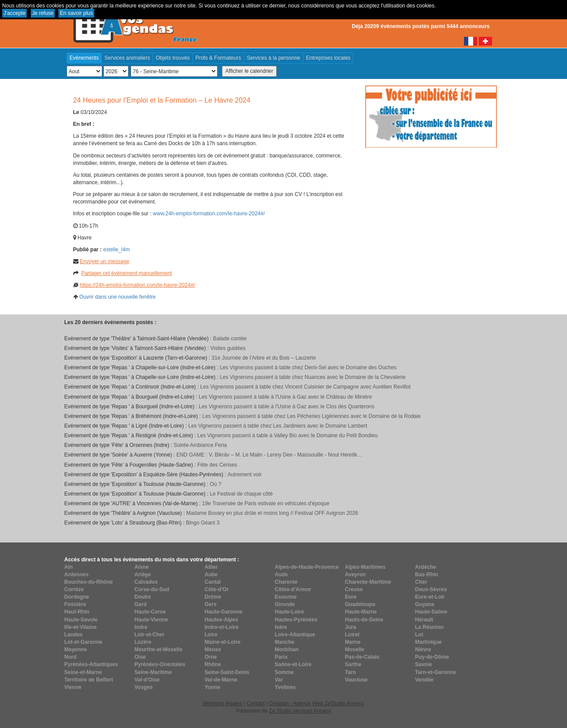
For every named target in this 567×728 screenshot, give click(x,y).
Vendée (424, 680)
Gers (211, 604)
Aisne (142, 567)
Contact (255, 703)
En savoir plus (76, 13)
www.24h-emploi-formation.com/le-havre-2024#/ (209, 214)
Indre (141, 627)
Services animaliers (127, 58)
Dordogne (77, 597)
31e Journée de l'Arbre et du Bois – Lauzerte (264, 358)
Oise (140, 657)
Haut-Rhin (77, 612)
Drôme (213, 597)
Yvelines (285, 687)
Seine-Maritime (153, 672)
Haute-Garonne (224, 612)
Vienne (73, 687)
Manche (285, 642)
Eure (351, 597)
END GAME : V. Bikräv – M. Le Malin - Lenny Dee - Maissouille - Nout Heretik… (269, 455)
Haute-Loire (290, 612)
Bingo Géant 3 (203, 523)
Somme (284, 672)
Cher (421, 582)
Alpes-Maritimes (366, 567)
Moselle (355, 649)
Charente (286, 582)
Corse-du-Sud (152, 589)
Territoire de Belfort (89, 680)
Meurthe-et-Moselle (159, 649)
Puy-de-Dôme (432, 657)
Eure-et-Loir (430, 597)
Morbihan (287, 649)
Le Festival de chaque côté (241, 494)
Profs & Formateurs (218, 58)
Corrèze (74, 589)
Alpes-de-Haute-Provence (307, 567)
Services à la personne (274, 58)
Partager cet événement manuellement (127, 273)
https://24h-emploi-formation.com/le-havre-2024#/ (137, 285)
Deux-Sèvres (431, 589)
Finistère (75, 604)
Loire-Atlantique (295, 635)
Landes (74, 635)
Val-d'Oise (147, 680)
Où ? (215, 484)
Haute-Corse (150, 612)
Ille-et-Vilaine (81, 627)
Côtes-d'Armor (293, 589)
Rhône (213, 664)
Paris (281, 657)
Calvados (146, 582)
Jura (351, 627)
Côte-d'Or (217, 589)
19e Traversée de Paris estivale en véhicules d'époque (266, 503)
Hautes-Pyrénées (296, 620)
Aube (211, 575)
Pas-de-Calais (362, 657)
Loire (211, 635)
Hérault (424, 620)
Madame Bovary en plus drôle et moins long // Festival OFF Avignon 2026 (272, 513)
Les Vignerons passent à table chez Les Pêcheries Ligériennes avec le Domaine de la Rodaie (311, 416)
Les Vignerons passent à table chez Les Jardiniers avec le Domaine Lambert (278, 426)
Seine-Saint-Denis (227, 672)
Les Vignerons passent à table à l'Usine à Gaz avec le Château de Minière (285, 397)
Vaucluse (357, 680)
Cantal (213, 582)
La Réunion (430, 627)
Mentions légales (222, 703)
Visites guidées (228, 348)
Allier (211, 567)
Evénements (84, 58)
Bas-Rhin (427, 575)
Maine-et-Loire (223, 642)
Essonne (286, 597)
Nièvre (423, 649)
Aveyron (356, 575)
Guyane (425, 604)
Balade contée (230, 339)
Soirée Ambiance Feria (200, 445)
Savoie (424, 664)
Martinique (429, 642)
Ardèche (426, 567)
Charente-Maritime (368, 582)
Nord (71, 657)
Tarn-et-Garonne (436, 672)
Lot (419, 635)
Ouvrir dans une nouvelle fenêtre (118, 297)
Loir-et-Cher (150, 635)
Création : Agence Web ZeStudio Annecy (316, 703)
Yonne (213, 687)
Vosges (144, 687)
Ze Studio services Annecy (300, 711)
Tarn (351, 672)
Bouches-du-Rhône (89, 582)
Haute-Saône (431, 612)
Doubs (143, 597)
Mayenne (76, 649)
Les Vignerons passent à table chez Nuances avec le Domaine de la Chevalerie (312, 377)
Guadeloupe (360, 604)
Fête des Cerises (217, 465)
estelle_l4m (116, 250)
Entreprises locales (328, 58)
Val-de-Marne (221, 680)
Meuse (213, 649)
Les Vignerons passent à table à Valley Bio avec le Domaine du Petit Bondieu (287, 435)
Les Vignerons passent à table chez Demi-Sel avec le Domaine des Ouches (308, 368)
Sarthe (353, 664)
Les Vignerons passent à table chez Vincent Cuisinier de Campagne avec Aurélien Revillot (306, 387)
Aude (282, 575)
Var (279, 680)
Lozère (143, 642)
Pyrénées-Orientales (160, 664)
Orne (211, 657)
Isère (281, 627)
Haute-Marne (361, 612)
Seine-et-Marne (83, 672)
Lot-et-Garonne (84, 642)
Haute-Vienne (151, 620)
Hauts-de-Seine (364, 620)
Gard (141, 604)
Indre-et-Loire (222, 627)
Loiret (352, 635)
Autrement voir (245, 475)
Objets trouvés (173, 58)
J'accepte (14, 13)
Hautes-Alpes (222, 620)
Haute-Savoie (81, 620)
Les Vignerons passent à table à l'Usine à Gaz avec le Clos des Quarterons (286, 407)
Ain (69, 567)
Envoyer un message (105, 261)
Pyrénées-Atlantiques (91, 664)
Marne (353, 642)
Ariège (143, 575)
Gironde (285, 604)
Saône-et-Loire (293, 664)
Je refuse (43, 13)
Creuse (354, 589)
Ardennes (77, 575)
